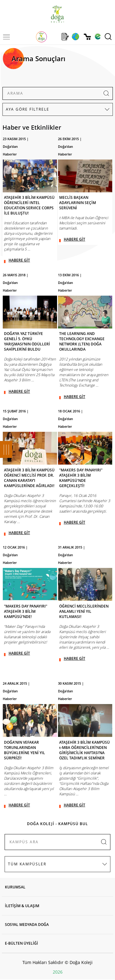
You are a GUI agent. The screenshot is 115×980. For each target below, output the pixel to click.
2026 (58, 972)
